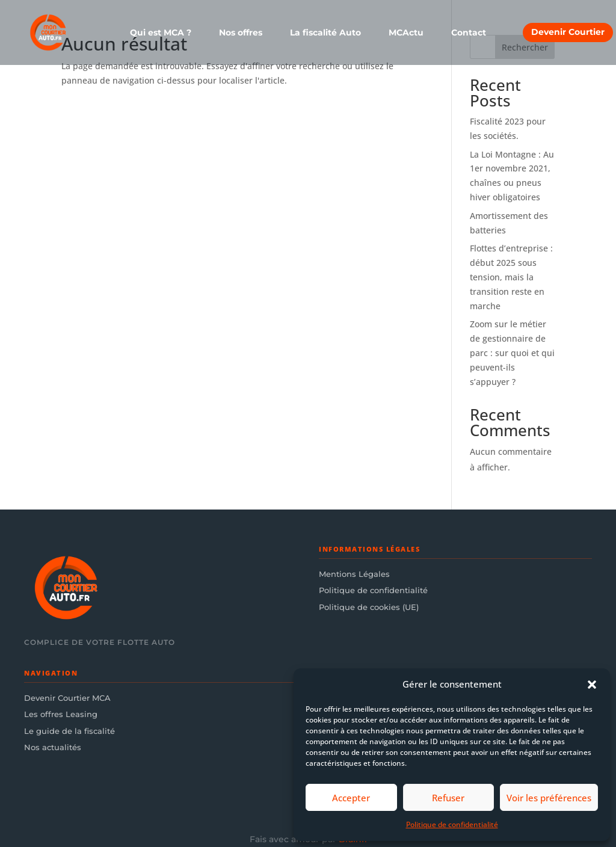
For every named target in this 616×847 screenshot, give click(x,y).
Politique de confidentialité (452, 824)
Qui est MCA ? (161, 33)
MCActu (406, 33)
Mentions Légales (354, 574)
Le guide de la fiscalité (69, 731)
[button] (592, 685)
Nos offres (241, 33)
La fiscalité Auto (325, 33)
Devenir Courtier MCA (67, 698)
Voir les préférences (549, 798)
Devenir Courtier (568, 32)
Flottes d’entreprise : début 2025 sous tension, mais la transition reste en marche (511, 277)
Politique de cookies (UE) (369, 607)
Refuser (448, 798)
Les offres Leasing (61, 714)
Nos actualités (53, 747)
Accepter (351, 798)
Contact (469, 33)
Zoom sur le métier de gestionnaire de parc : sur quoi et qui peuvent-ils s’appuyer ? (512, 353)
